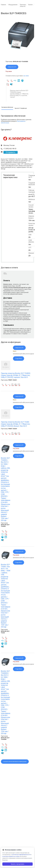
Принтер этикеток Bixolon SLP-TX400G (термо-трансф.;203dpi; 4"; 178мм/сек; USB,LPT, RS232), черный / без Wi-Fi (16, 375)
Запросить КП (12, 67)
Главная (3, 5)
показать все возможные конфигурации (15, 762)
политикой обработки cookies (11, 856)
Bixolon (31, 5)
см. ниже (26, 76)
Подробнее (19, 358)
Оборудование (13, 5)
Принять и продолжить (17, 864)
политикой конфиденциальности (21, 855)
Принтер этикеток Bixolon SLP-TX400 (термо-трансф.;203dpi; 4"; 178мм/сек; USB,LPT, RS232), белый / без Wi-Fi (15, 424)
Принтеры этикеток (23, 5)
